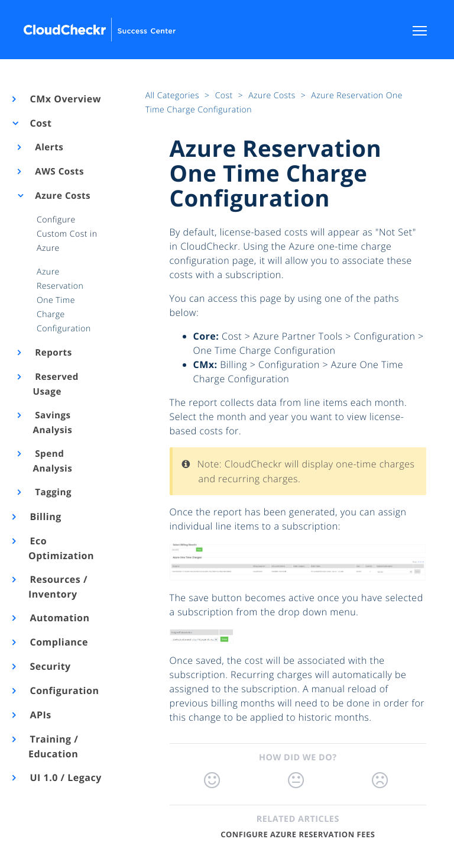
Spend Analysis (53, 461)
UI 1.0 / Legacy (65, 777)
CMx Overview (65, 99)
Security (50, 666)
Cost (40, 123)
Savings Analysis (53, 423)
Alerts (48, 147)
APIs (40, 715)
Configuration (64, 690)
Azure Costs (62, 196)
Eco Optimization (61, 548)
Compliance (58, 642)
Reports (53, 353)
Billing (45, 517)
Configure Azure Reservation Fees (298, 834)
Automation (59, 618)
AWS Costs (59, 172)
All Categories (174, 96)
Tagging (52, 492)
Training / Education (53, 746)
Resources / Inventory (58, 587)
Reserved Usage (56, 384)
